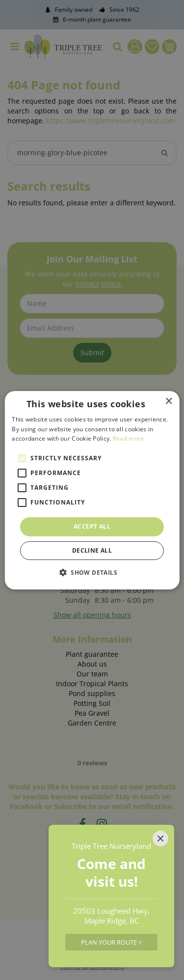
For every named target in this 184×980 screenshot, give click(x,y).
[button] (92, 572)
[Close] (160, 839)
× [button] (169, 401)
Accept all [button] (92, 526)
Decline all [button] (92, 550)
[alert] (92, 490)
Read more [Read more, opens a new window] (129, 438)
